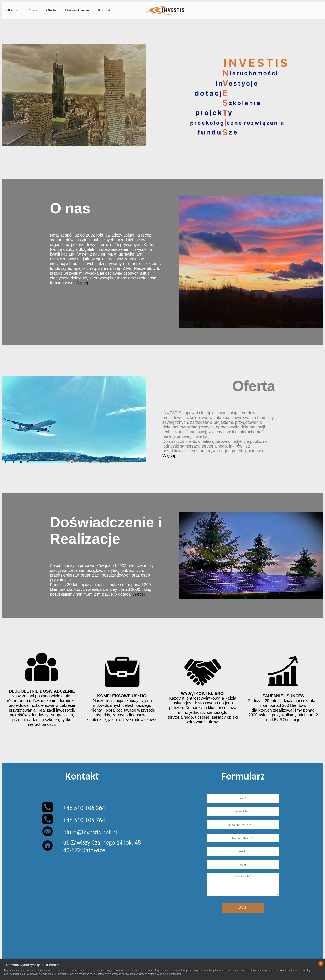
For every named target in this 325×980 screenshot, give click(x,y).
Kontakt (104, 10)
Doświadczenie (77, 10)
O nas (32, 10)
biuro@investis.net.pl (90, 832)
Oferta (51, 10)
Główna (12, 10)
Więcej (82, 283)
